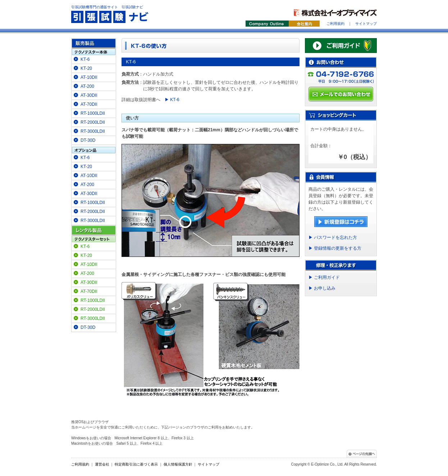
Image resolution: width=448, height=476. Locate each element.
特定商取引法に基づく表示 (136, 464)
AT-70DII (89, 104)
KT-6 (85, 59)
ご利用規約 (335, 24)
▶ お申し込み (322, 288)
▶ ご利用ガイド (324, 277)
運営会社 (102, 464)
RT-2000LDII (93, 122)
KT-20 (86, 68)
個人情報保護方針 (178, 464)
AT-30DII (89, 95)
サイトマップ (366, 24)
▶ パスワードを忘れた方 (333, 237)
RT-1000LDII (93, 113)
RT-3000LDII (93, 131)
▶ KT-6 (172, 100)
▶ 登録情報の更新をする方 (335, 248)
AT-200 (87, 86)
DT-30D (88, 140)
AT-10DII (89, 77)
